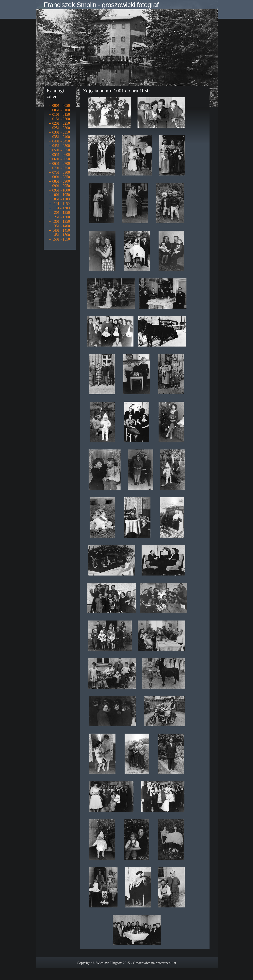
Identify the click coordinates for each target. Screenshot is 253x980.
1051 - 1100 (61, 199)
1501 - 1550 (61, 239)
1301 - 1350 (61, 221)
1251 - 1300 (61, 217)
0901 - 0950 (61, 186)
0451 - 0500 (61, 146)
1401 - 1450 (61, 230)
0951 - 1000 (61, 190)
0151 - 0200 (61, 119)
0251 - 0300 (61, 128)
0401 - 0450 (61, 141)
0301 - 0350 (61, 132)
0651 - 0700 (61, 164)
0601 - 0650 (61, 159)
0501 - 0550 (61, 150)
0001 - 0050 (61, 106)
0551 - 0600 (61, 155)
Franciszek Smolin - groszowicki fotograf (101, 5)
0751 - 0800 (61, 172)
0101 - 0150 (61, 114)
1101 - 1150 (61, 204)
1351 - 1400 (61, 226)
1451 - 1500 (61, 235)
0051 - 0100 (61, 110)
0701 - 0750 (61, 168)
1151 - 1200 (61, 208)
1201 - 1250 (61, 213)
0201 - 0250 (61, 123)
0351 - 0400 (61, 137)
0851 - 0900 (61, 181)
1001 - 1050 (61, 195)
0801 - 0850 (61, 177)
